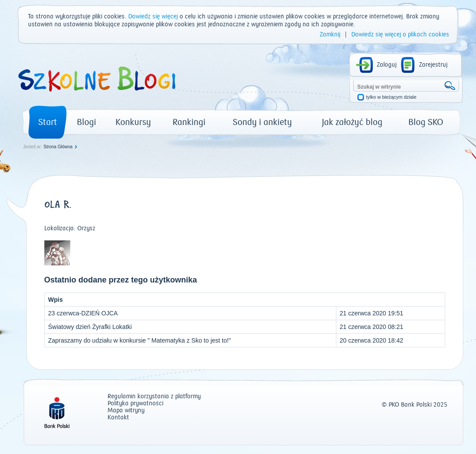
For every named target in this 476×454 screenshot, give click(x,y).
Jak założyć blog (352, 122)
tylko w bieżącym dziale (391, 97)
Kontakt (118, 418)
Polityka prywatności (135, 404)
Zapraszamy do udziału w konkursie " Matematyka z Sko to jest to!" (140, 340)
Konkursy (133, 122)
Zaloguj (387, 65)
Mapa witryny (126, 411)
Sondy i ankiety (262, 122)
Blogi (87, 122)
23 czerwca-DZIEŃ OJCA (83, 313)
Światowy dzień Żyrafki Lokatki (90, 327)
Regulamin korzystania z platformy (154, 397)
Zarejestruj (433, 65)
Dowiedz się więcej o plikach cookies (400, 35)
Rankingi (189, 122)
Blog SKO (426, 122)
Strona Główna (58, 147)
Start (48, 122)
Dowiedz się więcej (153, 17)
